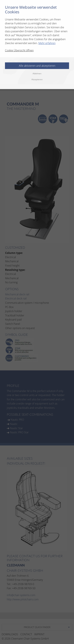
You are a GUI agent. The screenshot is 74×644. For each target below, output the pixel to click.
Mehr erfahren (47, 43)
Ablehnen (37, 74)
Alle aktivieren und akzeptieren (37, 66)
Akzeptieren (37, 80)
